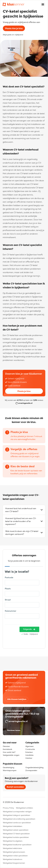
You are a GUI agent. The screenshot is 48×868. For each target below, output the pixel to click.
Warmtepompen (10, 770)
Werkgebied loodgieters (13, 841)
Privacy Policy (8, 808)
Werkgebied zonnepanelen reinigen (17, 811)
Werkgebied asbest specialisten (16, 830)
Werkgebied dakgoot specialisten (16, 815)
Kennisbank (7, 749)
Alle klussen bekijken (17, 699)
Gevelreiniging (9, 767)
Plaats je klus (24, 391)
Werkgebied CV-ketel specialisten (16, 834)
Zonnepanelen (31, 770)
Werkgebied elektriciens (12, 848)
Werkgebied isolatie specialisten (16, 837)
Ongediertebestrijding (34, 767)
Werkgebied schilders (24, 808)
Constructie (30, 749)
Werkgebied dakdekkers (13, 826)
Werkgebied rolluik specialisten (15, 856)
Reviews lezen (14, 730)
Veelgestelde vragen (11, 755)
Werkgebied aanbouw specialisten (17, 823)
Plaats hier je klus (14, 28)
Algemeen (29, 746)
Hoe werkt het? (9, 752)
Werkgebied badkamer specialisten (17, 845)
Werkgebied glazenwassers (14, 852)
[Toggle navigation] (43, 4)
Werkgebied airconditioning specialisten (19, 819)
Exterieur (29, 752)
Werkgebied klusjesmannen (14, 863)
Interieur (29, 758)
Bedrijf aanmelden (15, 787)
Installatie (29, 755)
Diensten (6, 746)
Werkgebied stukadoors (13, 859)
